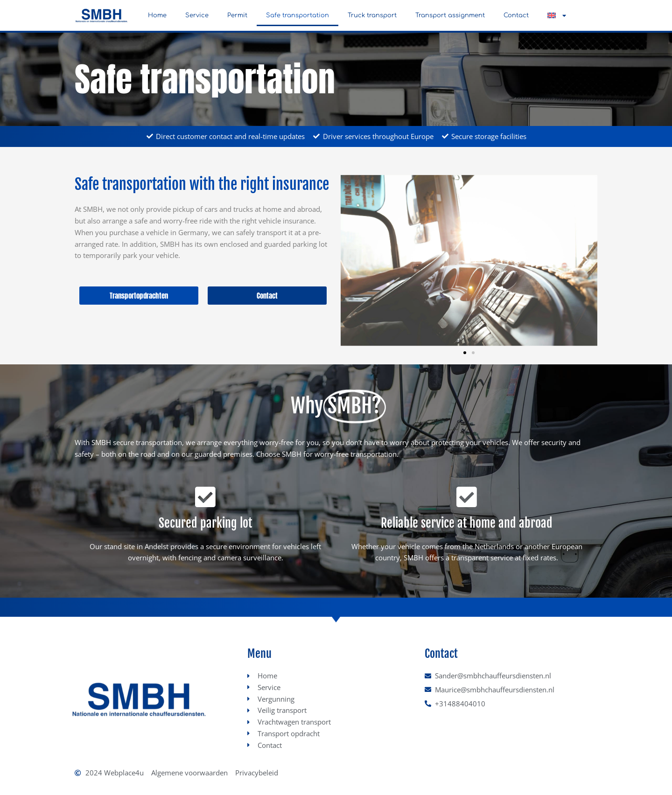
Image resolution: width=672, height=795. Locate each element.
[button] (557, 15)
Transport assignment (450, 15)
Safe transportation (297, 15)
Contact (516, 15)
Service (197, 15)
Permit (237, 15)
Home (157, 15)
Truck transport (372, 15)
